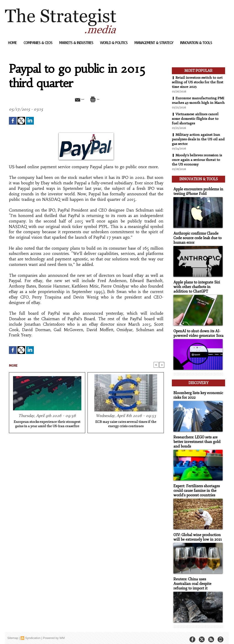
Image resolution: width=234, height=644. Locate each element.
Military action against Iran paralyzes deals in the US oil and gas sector (196, 144)
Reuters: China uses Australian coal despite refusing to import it (197, 580)
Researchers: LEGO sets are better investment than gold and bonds (195, 440)
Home (13, 43)
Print (98, 99)
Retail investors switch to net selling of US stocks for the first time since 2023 (198, 82)
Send (75, 99)
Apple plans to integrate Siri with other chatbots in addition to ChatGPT (198, 288)
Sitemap (13, 634)
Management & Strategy (154, 43)
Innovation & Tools (196, 43)
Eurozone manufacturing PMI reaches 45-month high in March (197, 103)
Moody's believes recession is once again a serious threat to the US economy (198, 164)
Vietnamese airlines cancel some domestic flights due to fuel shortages (196, 123)
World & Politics (114, 43)
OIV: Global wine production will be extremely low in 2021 (196, 534)
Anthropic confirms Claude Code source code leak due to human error (196, 240)
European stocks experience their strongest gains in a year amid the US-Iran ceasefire (47, 424)
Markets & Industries (77, 43)
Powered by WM (54, 634)
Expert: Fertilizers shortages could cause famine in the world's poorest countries (195, 488)
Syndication (33, 634)
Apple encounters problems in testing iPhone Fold (197, 194)
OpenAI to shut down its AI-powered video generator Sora (197, 334)
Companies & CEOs (38, 43)
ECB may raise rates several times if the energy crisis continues (126, 424)
